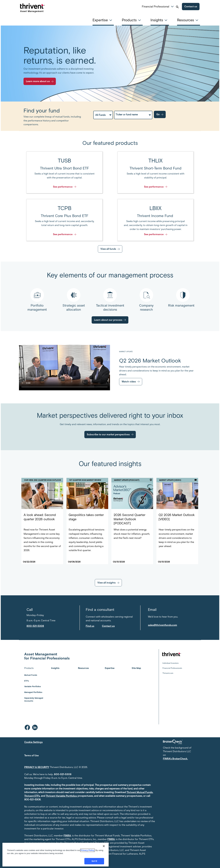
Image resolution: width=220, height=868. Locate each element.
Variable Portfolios (33, 686)
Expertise (110, 668)
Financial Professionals (172, 668)
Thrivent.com (168, 673)
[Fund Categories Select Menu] (103, 115)
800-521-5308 (63, 774)
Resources (83, 668)
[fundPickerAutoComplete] (133, 115)
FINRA (67, 836)
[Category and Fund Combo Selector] (145, 115)
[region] (56, 855)
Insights (55, 668)
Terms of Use (31, 755)
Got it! (94, 861)
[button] (172, 6)
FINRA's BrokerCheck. (175, 759)
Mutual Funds (31, 675)
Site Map (136, 668)
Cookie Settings (33, 742)
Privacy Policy (88, 850)
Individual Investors (171, 663)
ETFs (27, 681)
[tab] (103, 20)
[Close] (104, 846)
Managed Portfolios (33, 692)
